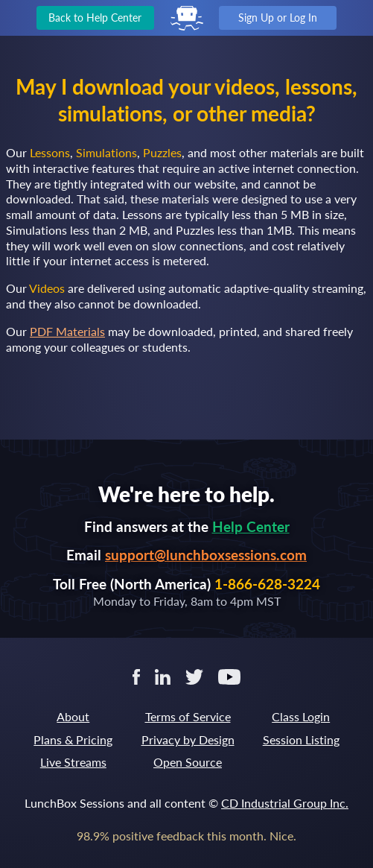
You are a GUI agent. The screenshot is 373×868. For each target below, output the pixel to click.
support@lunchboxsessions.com (206, 555)
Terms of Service (188, 716)
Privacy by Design (188, 739)
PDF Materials (67, 331)
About (73, 716)
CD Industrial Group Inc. (285, 803)
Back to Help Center (95, 18)
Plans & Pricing (73, 739)
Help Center (251, 526)
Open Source (188, 762)
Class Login (301, 716)
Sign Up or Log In (278, 18)
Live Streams (73, 762)
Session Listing (301, 739)
